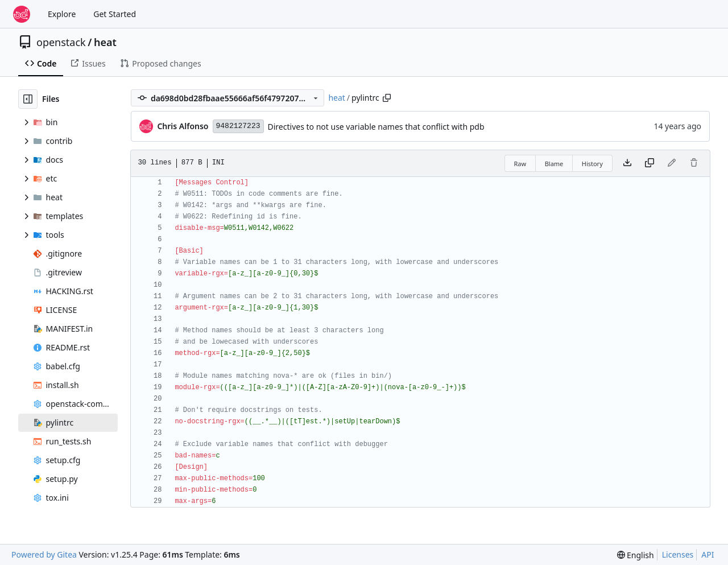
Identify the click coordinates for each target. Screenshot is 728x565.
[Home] (22, 14)
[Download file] (627, 163)
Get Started (115, 14)
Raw (520, 164)
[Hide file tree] (28, 99)
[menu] (636, 555)
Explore (62, 14)
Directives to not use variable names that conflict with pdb (376, 127)
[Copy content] (650, 163)
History (592, 164)
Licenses (678, 554)
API (708, 554)
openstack (61, 42)
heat (105, 42)
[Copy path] (387, 98)
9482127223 (238, 126)
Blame (554, 164)
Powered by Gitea (44, 554)
